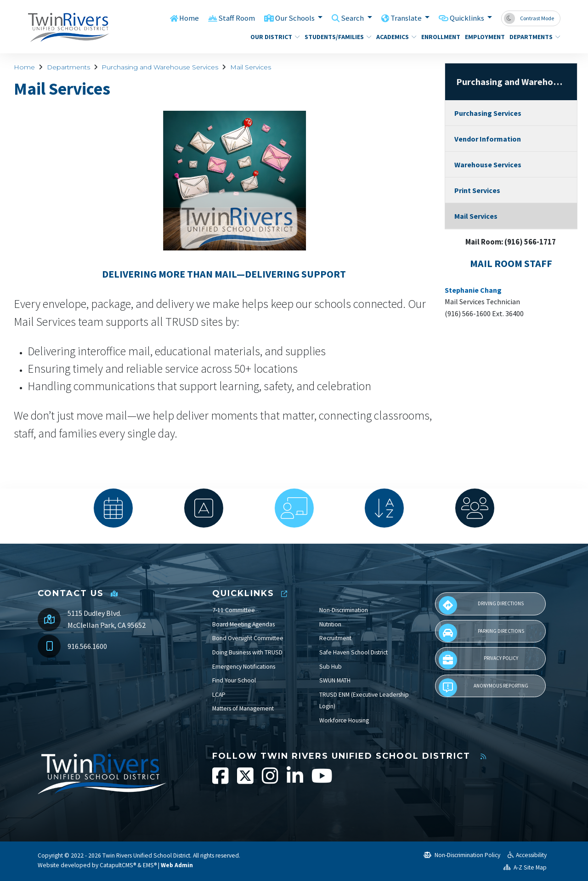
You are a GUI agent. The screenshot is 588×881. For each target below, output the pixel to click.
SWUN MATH (335, 680)
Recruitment (335, 638)
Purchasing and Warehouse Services (160, 67)
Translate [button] (406, 18)
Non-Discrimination (344, 610)
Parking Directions (481, 633)
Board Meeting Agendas (243, 624)
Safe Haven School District (353, 652)
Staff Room (236, 18)
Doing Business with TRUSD (247, 652)
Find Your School (234, 680)
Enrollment (439, 37)
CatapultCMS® (118, 865)
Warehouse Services (488, 165)
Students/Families (334, 37)
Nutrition (330, 624)
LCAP (219, 695)
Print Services (477, 190)
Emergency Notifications (244, 667)
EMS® (150, 865)
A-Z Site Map (525, 867)
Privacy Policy (478, 660)
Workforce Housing (344, 720)
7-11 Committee (234, 610)
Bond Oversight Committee (248, 638)
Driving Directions (481, 605)
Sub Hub (331, 667)
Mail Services (251, 67)
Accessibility (527, 855)
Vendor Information (488, 139)
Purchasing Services (488, 113)
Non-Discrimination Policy (462, 855)
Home (188, 18)
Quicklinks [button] (467, 18)
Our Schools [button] (295, 18)
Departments (532, 37)
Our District (272, 37)
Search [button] (353, 18)
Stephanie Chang (473, 290)
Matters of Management (243, 708)
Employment (483, 37)
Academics (394, 37)
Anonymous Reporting (483, 688)
